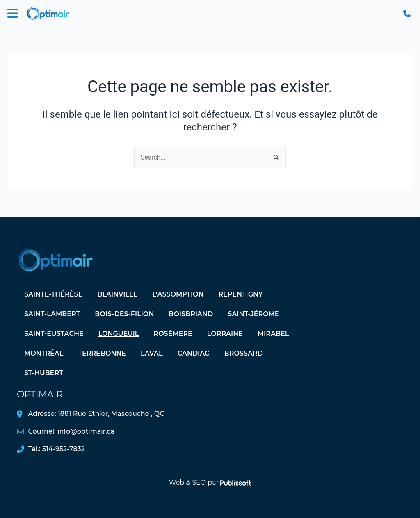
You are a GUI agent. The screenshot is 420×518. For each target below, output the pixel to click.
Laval (152, 353)
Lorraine (225, 334)
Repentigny (240, 294)
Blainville (117, 294)
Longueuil (119, 334)
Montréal (44, 353)
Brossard (244, 353)
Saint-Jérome (253, 314)
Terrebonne (102, 353)
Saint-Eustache (54, 334)
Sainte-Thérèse (53, 294)
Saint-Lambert (52, 314)
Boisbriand (191, 314)
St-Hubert (44, 373)
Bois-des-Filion (124, 314)
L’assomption (178, 294)
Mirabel (273, 334)
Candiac (194, 353)
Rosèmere (173, 334)
